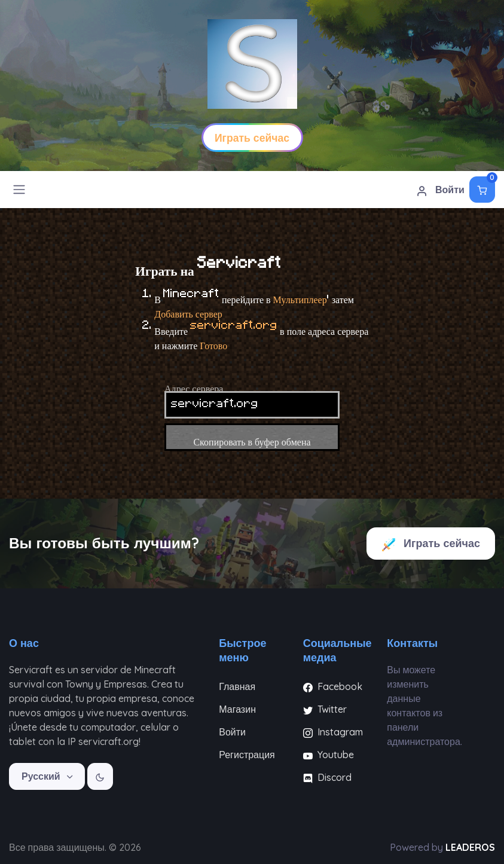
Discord (327, 777)
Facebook (333, 686)
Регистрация (247, 755)
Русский (42, 776)
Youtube (329, 755)
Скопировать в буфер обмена (252, 437)
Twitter (325, 709)
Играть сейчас (431, 544)
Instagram (333, 732)
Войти (440, 190)
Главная (237, 686)
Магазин (237, 709)
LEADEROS (470, 847)
